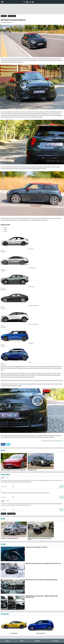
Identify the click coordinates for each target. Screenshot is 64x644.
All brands (55, 641)
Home (7, 641)
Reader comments (6, 475)
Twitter (8, 444)
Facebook (3, 444)
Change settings (60, 441)
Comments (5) (4, 16)
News (22, 641)
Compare (38, 641)
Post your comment (12, 16)
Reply (61, 486)
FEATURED (3, 544)
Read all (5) (4, 514)
